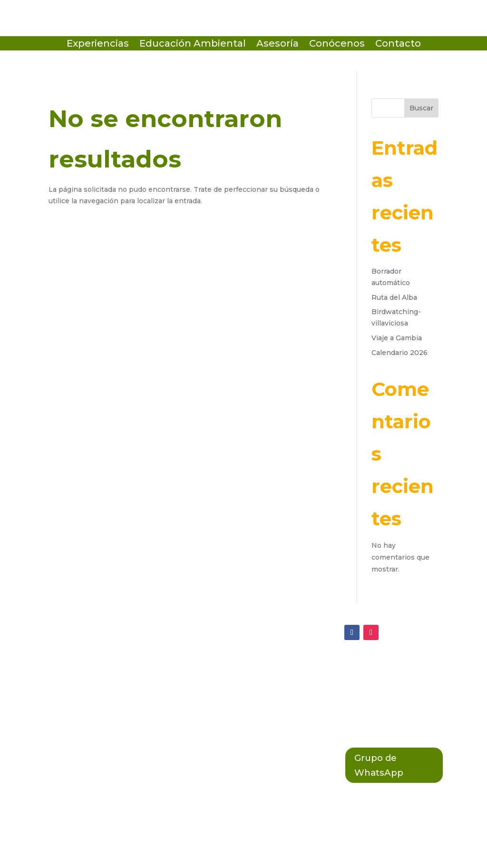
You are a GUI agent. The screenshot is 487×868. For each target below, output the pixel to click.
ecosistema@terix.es (87, 671)
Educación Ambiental (193, 44)
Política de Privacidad (232, 670)
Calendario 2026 (399, 353)
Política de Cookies (226, 690)
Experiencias (98, 44)
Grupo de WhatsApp (381, 767)
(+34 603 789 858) (80, 710)
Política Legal (214, 710)
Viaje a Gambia (397, 338)
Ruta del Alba (394, 297)
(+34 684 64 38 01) (82, 690)
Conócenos (337, 44)
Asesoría (278, 44)
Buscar (421, 108)
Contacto (398, 44)
